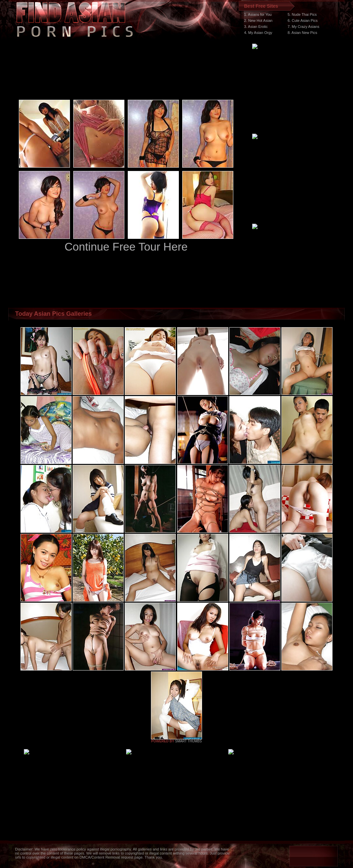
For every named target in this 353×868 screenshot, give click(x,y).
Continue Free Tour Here (126, 247)
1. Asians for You (258, 14)
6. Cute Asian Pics (303, 20)
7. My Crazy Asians (304, 27)
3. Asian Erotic (256, 27)
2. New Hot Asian (258, 20)
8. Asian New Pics (303, 33)
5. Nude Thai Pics (302, 14)
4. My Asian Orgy (258, 33)
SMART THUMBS (188, 741)
